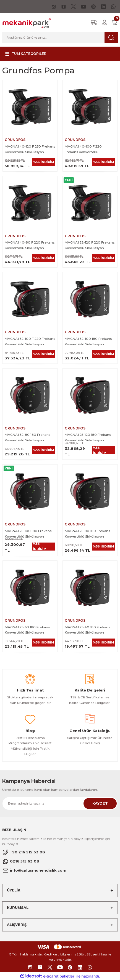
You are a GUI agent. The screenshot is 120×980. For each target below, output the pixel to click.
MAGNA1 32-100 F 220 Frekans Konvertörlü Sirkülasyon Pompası (30, 342)
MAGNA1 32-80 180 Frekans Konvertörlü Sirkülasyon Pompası (28, 438)
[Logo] (27, 22)
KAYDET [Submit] (100, 803)
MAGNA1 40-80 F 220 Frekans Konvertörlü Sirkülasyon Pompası (30, 245)
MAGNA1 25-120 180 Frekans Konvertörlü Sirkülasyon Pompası (88, 438)
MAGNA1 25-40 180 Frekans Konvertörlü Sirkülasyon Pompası (87, 630)
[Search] (60, 38)
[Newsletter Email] (60, 803)
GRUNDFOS (15, 140)
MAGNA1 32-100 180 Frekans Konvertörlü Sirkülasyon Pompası (88, 342)
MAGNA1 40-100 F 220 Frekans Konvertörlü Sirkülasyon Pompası (83, 149)
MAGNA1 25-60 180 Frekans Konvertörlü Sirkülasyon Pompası (27, 630)
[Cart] (114, 22)
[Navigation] (25, 54)
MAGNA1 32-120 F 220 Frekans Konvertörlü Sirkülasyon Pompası (90, 245)
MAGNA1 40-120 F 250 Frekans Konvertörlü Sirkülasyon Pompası (30, 149)
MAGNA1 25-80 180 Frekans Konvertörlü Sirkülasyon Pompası (87, 534)
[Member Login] (104, 22)
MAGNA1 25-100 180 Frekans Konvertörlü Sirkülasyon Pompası (28, 534)
